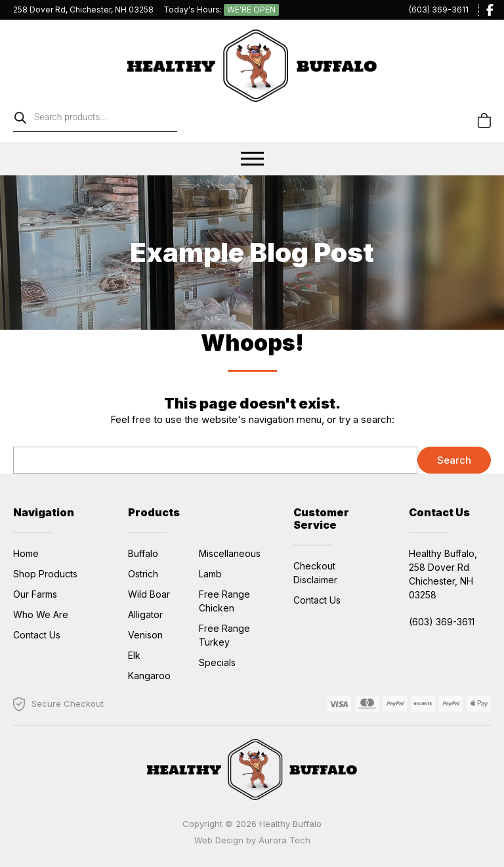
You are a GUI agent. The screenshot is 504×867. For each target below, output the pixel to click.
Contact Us (37, 635)
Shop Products (45, 574)
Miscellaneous (230, 553)
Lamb (210, 574)
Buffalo (143, 553)
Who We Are (41, 614)
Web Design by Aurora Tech (252, 840)
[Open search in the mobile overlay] (128, 121)
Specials (217, 662)
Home (26, 553)
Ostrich (143, 574)
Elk (134, 655)
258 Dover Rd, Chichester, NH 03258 (83, 10)
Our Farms (35, 594)
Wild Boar (149, 594)
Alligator (145, 614)
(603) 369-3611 (439, 10)
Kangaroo (149, 676)
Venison (145, 635)
